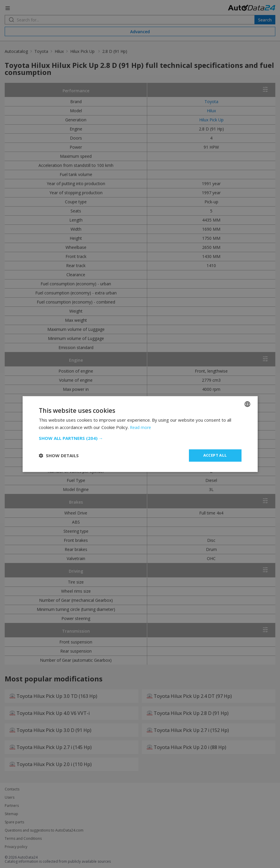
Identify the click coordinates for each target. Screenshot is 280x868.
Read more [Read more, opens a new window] (141, 427)
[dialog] (140, 434)
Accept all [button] (215, 455)
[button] (140, 438)
